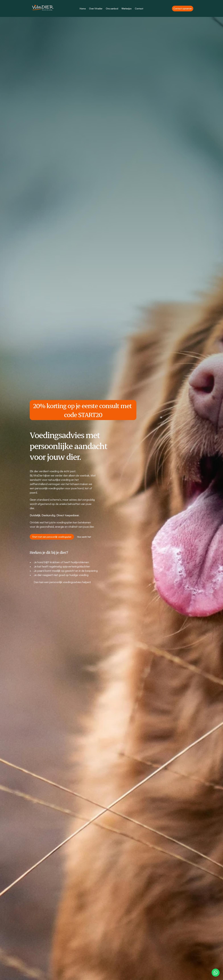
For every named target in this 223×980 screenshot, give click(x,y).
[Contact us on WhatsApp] (216, 973)
